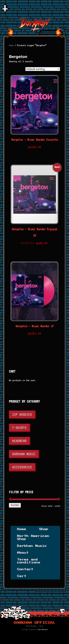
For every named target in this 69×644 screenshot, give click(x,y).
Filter (15, 505)
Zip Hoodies (22, 414)
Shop (44, 529)
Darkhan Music (24, 454)
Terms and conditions (29, 561)
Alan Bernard (43, 629)
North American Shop (33, 537)
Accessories (22, 467)
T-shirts (19, 428)
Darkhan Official (35, 623)
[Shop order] (43, 69)
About (23, 553)
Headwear (19, 441)
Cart (22, 576)
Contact (25, 569)
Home (11, 45)
